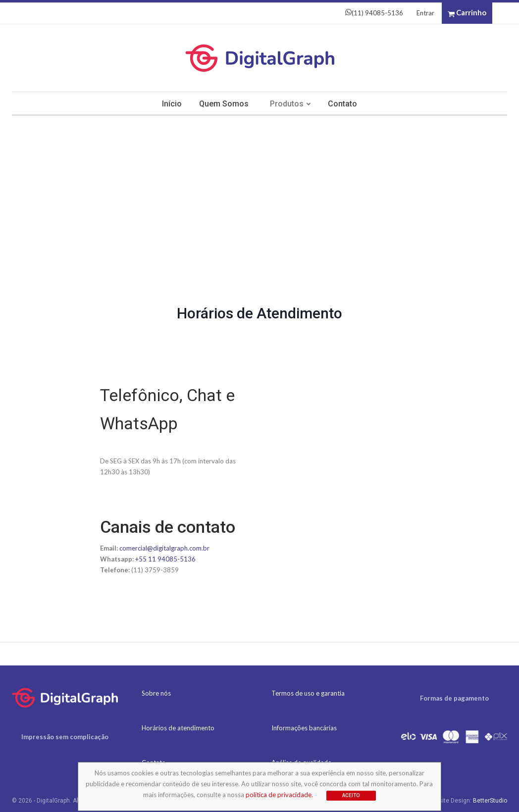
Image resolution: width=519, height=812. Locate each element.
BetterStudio (490, 801)
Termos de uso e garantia (308, 693)
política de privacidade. (279, 795)
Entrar (425, 13)
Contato (342, 104)
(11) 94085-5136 (374, 13)
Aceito (351, 795)
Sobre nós (156, 693)
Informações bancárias (304, 728)
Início (172, 104)
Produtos (287, 104)
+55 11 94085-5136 (165, 559)
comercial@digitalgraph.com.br (164, 548)
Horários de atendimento (178, 728)
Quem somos (224, 104)
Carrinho (467, 13)
